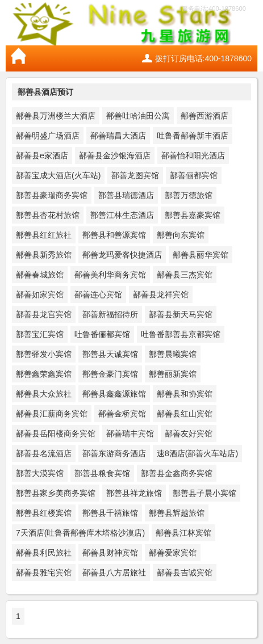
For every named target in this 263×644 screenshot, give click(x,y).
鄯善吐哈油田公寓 (138, 116)
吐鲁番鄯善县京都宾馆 (181, 334)
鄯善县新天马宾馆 (181, 314)
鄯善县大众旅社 (44, 394)
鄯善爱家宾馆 (173, 553)
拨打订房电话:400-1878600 (203, 58)
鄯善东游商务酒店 (114, 453)
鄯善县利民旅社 (44, 553)
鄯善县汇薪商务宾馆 (52, 414)
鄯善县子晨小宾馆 (204, 493)
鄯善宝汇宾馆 (40, 334)
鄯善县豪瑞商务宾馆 (52, 195)
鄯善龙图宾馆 (135, 175)
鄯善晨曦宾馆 (173, 354)
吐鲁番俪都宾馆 (102, 334)
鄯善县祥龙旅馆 (134, 493)
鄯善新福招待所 (110, 314)
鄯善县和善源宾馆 (114, 235)
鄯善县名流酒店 (44, 453)
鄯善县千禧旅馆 (110, 513)
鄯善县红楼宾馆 (44, 513)
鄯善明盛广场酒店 (48, 136)
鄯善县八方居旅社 (114, 573)
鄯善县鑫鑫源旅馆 (114, 394)
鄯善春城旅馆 (40, 275)
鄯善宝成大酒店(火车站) (58, 175)
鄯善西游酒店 (204, 116)
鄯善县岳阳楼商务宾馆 (56, 433)
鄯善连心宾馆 (98, 294)
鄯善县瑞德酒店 (126, 195)
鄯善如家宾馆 (40, 294)
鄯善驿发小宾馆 (44, 354)
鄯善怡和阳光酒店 (193, 155)
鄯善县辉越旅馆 (177, 513)
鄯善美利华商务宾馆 (110, 275)
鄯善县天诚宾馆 (110, 354)
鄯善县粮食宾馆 (102, 473)
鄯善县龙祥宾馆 (161, 294)
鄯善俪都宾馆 (194, 175)
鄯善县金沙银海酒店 (115, 155)
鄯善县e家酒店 (42, 155)
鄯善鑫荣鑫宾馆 (44, 374)
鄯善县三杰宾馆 (185, 275)
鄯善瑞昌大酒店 (118, 136)
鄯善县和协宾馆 (185, 394)
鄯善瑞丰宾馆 (130, 433)
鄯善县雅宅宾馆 (44, 573)
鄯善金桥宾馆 (122, 414)
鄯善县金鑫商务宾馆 (177, 473)
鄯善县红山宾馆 (185, 414)
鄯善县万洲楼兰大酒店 (56, 116)
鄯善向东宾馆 (181, 235)
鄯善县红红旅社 (44, 235)
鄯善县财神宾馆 (110, 553)
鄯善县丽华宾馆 (201, 255)
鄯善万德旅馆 (189, 195)
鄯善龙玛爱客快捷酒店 (122, 255)
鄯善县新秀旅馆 (44, 255)
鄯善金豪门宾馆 (110, 374)
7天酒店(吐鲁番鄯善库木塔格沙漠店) (80, 533)
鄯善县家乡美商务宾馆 (56, 493)
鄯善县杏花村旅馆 (48, 215)
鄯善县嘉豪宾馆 (193, 215)
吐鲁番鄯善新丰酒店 (193, 136)
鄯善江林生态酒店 (122, 215)
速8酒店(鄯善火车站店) (197, 453)
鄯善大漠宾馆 (40, 473)
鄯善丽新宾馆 (173, 374)
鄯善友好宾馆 (189, 433)
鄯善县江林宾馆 (183, 533)
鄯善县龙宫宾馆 (44, 314)
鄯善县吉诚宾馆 (185, 573)
